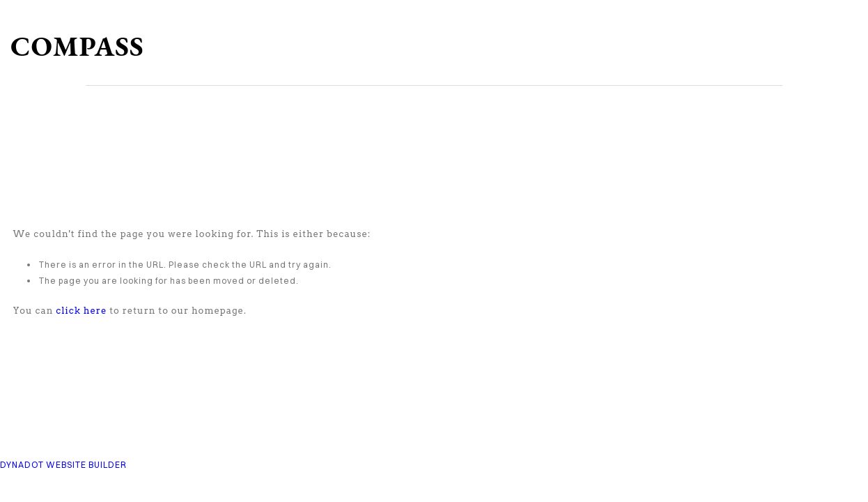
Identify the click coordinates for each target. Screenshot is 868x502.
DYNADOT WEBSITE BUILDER (63, 465)
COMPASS (77, 46)
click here (81, 311)
